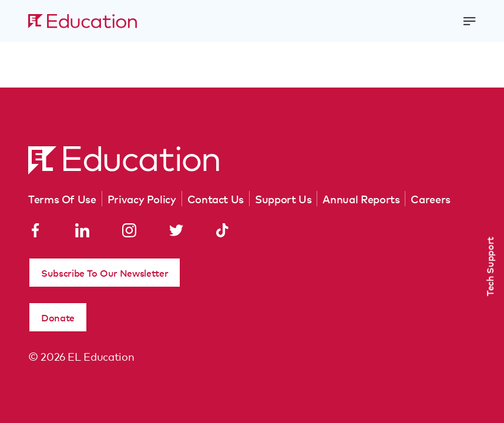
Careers (430, 199)
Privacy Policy (142, 199)
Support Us (283, 199)
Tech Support (489, 266)
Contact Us (216, 199)
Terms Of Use (62, 199)
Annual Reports (361, 199)
